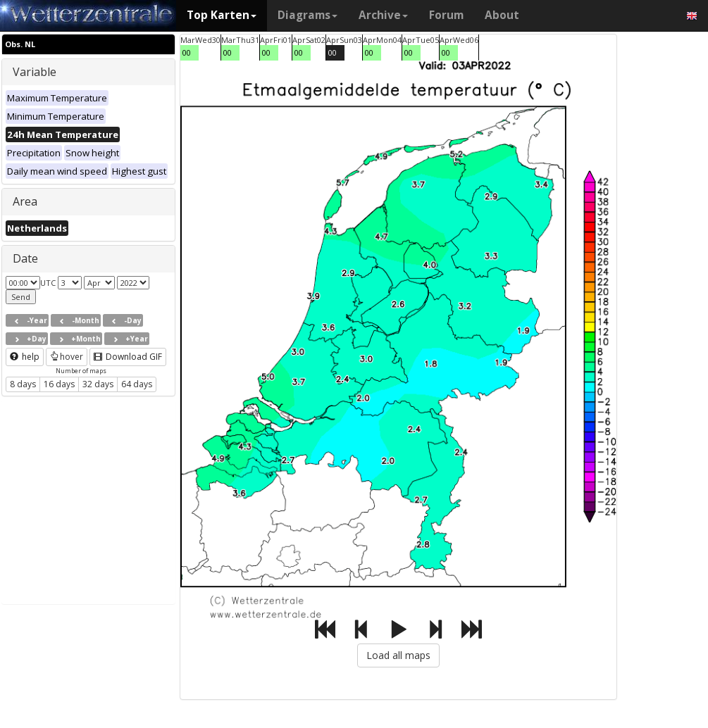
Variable (35, 72)
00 (187, 52)
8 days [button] (23, 384)
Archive (383, 15)
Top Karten (222, 15)
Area (25, 201)
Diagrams (308, 15)
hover (67, 357)
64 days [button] (137, 384)
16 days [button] (59, 384)
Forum (446, 15)
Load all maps (398, 655)
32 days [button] (98, 384)
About (502, 15)
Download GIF (128, 357)
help (25, 357)
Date (25, 258)
